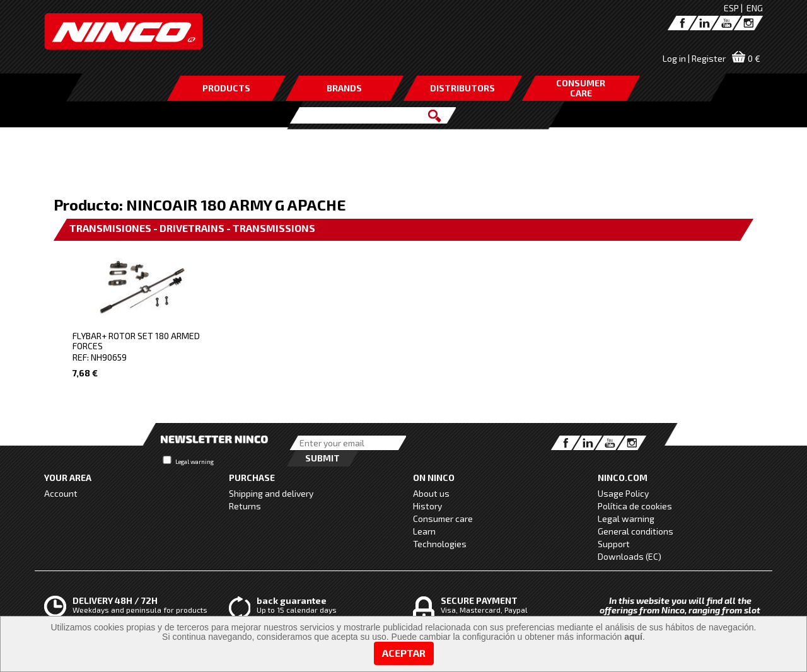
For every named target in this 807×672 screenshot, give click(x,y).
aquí (633, 637)
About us (431, 493)
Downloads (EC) (630, 556)
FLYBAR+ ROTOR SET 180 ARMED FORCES (136, 341)
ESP (731, 8)
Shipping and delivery (271, 493)
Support (614, 544)
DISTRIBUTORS (462, 88)
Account (61, 493)
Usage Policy (623, 493)
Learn (424, 531)
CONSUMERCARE (581, 88)
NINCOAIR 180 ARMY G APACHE (236, 205)
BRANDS (344, 88)
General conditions (636, 531)
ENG (755, 8)
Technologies (440, 544)
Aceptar (404, 653)
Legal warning (194, 461)
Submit (322, 458)
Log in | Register (694, 58)
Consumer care (443, 518)
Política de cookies (635, 506)
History (427, 506)
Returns (245, 506)
